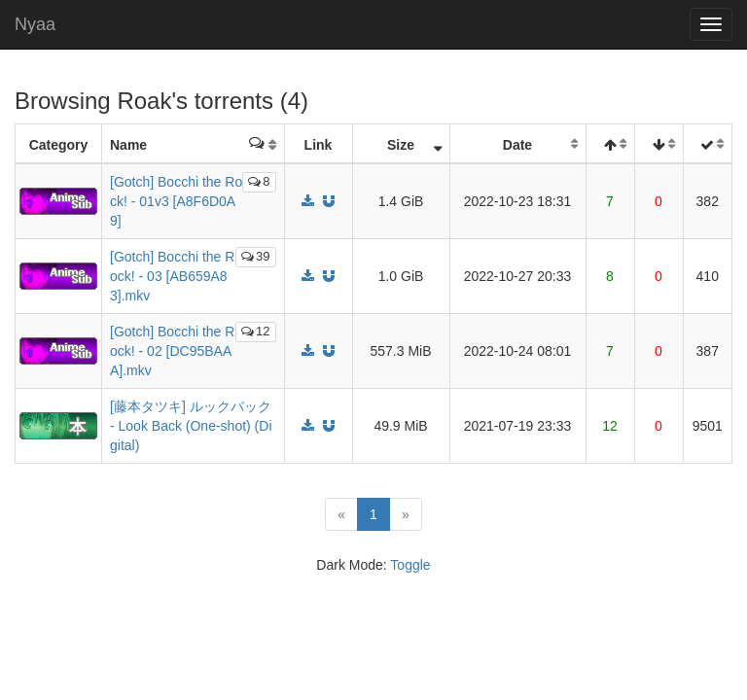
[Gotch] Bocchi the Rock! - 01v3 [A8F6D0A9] (176, 201)
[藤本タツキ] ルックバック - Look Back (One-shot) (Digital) (191, 426)
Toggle (410, 565)
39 (255, 256)
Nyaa (35, 24)
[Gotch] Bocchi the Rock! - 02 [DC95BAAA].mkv (172, 351)
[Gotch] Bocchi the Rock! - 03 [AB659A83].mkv (172, 276)
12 (255, 331)
